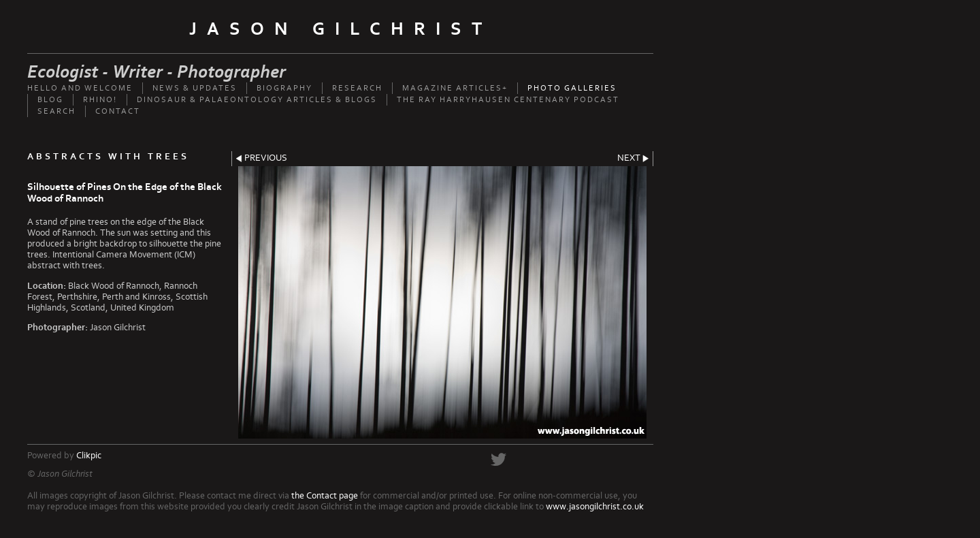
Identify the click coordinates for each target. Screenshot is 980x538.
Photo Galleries (572, 88)
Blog (50, 100)
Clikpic (89, 456)
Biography (284, 88)
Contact (118, 111)
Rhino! (100, 100)
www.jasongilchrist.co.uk (595, 507)
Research (357, 88)
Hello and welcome (80, 88)
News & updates (195, 88)
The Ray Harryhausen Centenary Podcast (508, 100)
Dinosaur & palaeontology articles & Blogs (257, 100)
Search (56, 111)
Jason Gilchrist (341, 29)
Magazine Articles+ (455, 88)
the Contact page (325, 496)
